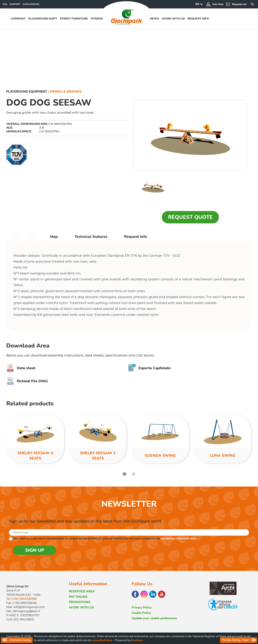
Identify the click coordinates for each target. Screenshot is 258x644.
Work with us (173, 19)
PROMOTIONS (80, 602)
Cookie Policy (141, 613)
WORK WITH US (81, 608)
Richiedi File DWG (27, 381)
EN (197, 4)
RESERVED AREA (82, 591)
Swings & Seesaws (65, 92)
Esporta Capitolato (149, 368)
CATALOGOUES (31, 4)
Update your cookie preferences (154, 618)
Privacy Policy (142, 608)
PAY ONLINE (78, 597)
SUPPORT (15, 4)
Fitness (97, 19)
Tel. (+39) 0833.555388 (21, 599)
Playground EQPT (43, 19)
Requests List (236, 4)
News (154, 19)
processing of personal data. (178, 539)
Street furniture (74, 19)
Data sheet (21, 368)
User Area (215, 4)
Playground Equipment (27, 92)
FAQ (5, 4)
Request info (198, 19)
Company (18, 19)
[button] (125, 474)
